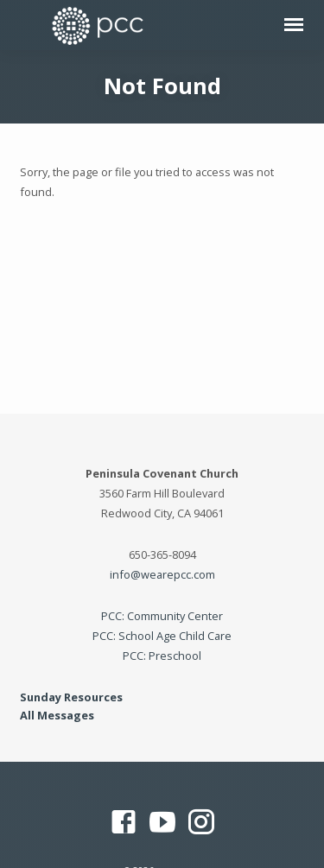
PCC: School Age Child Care (162, 636)
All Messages (57, 715)
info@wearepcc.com (162, 574)
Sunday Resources (71, 697)
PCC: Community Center (162, 616)
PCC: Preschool (162, 656)
